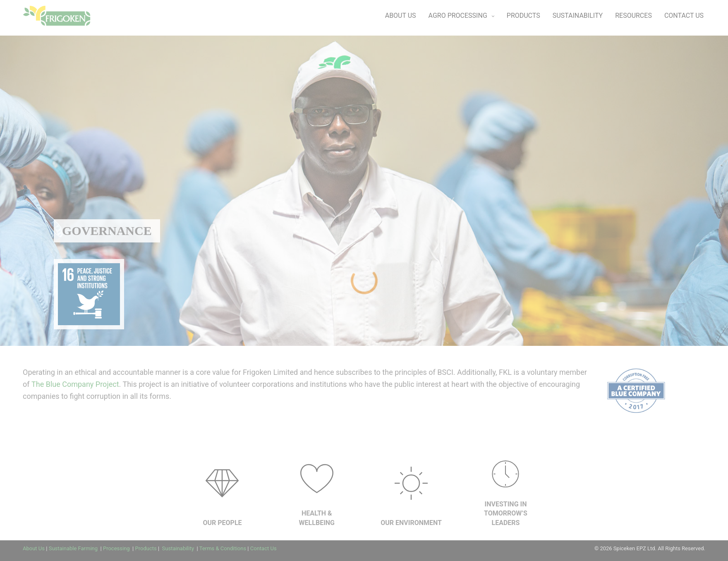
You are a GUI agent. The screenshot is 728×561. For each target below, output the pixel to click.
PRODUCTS (523, 16)
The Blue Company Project (75, 384)
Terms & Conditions (223, 548)
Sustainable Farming (74, 548)
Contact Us (263, 548)
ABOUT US (401, 16)
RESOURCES (633, 16)
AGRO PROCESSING (458, 16)
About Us (34, 548)
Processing (117, 548)
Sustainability (178, 548)
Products (146, 548)
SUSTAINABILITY (578, 16)
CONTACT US (684, 16)
